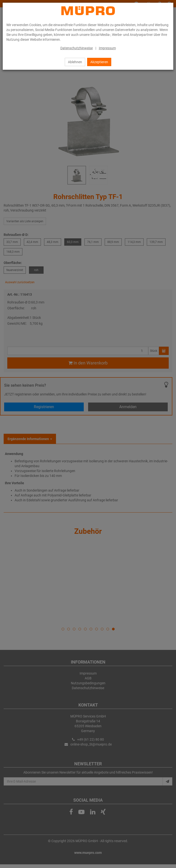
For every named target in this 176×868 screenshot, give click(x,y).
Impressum (107, 48)
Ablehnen (75, 62)
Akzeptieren (99, 62)
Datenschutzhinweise (77, 48)
